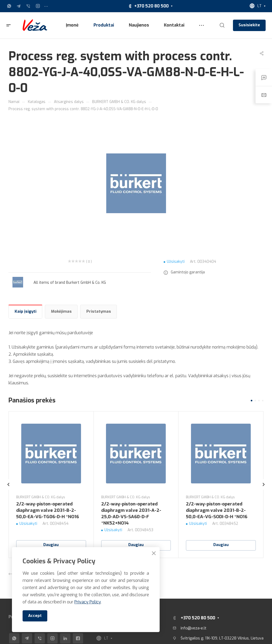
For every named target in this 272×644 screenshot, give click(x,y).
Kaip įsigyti (25, 311)
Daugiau (51, 545)
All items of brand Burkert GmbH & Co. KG (70, 283)
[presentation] (8, 490)
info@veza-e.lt (194, 628)
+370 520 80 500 (151, 6)
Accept (35, 616)
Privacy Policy (88, 602)
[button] (252, 401)
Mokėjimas (61, 311)
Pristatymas (99, 311)
